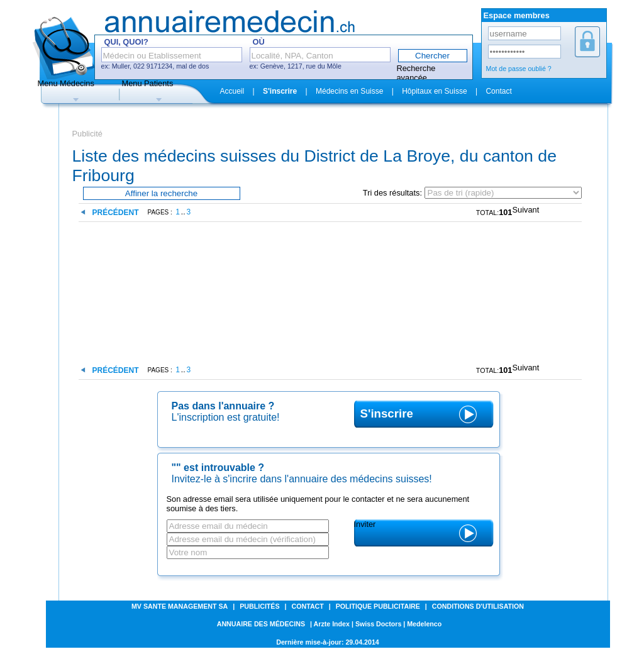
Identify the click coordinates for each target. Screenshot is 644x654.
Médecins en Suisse (349, 91)
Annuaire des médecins (261, 624)
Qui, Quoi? (126, 42)
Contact (498, 91)
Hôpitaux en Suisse (434, 91)
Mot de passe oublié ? (519, 69)
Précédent (116, 213)
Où (259, 42)
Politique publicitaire (378, 606)
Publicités (259, 606)
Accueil (232, 91)
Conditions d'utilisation (478, 606)
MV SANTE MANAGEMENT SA (180, 606)
